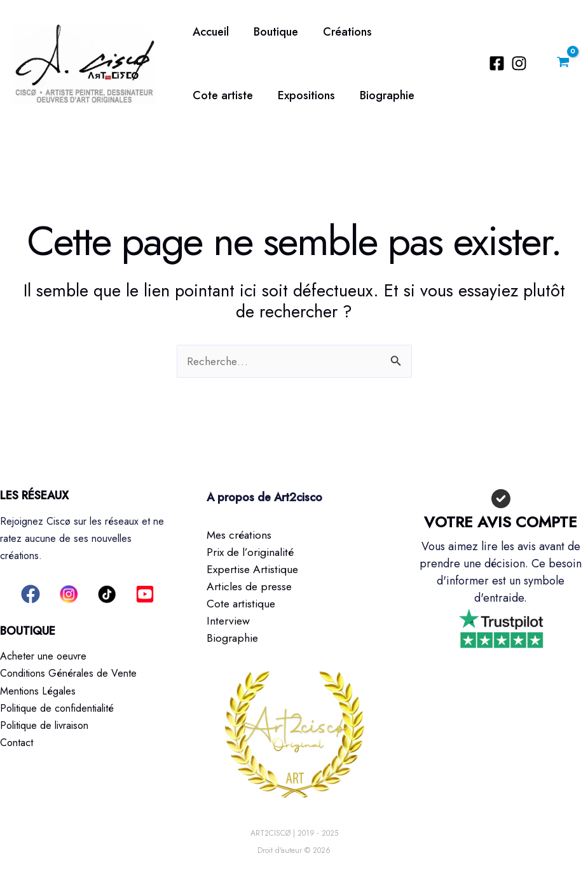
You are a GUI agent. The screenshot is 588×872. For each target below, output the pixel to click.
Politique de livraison (44, 725)
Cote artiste (420, 32)
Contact (17, 742)
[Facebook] (499, 63)
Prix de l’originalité (253, 552)
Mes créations (241, 535)
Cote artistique (243, 604)
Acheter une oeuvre (43, 656)
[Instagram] (521, 63)
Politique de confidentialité (57, 708)
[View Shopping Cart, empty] (563, 64)
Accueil (209, 32)
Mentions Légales (38, 690)
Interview (229, 621)
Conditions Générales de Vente (68, 673)
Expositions (220, 95)
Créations (342, 32)
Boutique (273, 32)
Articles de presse (251, 586)
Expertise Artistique (255, 569)
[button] (31, 594)
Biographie (299, 95)
